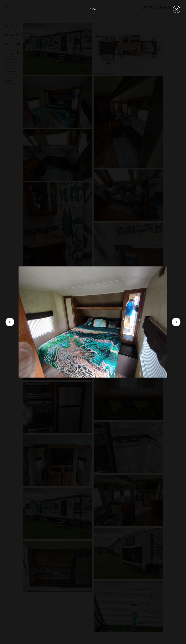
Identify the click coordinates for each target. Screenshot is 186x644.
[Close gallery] (177, 9)
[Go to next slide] (176, 322)
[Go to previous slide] (10, 322)
